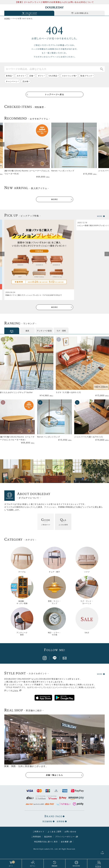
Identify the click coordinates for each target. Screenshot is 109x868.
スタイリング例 (69, 76)
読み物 (26, 81)
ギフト (41, 76)
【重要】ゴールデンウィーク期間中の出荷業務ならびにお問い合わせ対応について (54, 2)
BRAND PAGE (53, 816)
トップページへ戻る (55, 94)
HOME (7, 18)
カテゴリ (21, 76)
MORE (54, 199)
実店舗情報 (47, 821)
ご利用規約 (36, 837)
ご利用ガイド (39, 832)
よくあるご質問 (54, 832)
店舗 (31, 76)
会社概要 (65, 842)
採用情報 (61, 821)
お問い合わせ (70, 832)
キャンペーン (12, 81)
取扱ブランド (86, 76)
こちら (15, 690)
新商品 (9, 76)
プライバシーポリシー (65, 837)
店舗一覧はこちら (54, 775)
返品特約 (48, 837)
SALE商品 (53, 76)
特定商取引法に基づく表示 (46, 842)
